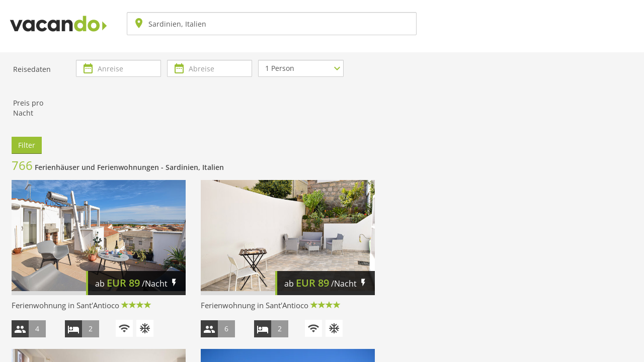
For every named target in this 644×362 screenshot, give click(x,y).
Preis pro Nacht (28, 108)
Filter (27, 145)
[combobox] (272, 24)
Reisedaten (32, 69)
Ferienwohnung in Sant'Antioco (65, 305)
